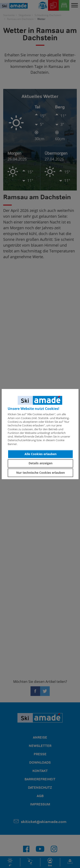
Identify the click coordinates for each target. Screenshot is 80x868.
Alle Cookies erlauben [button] (41, 454)
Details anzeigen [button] (41, 463)
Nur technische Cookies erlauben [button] (41, 473)
